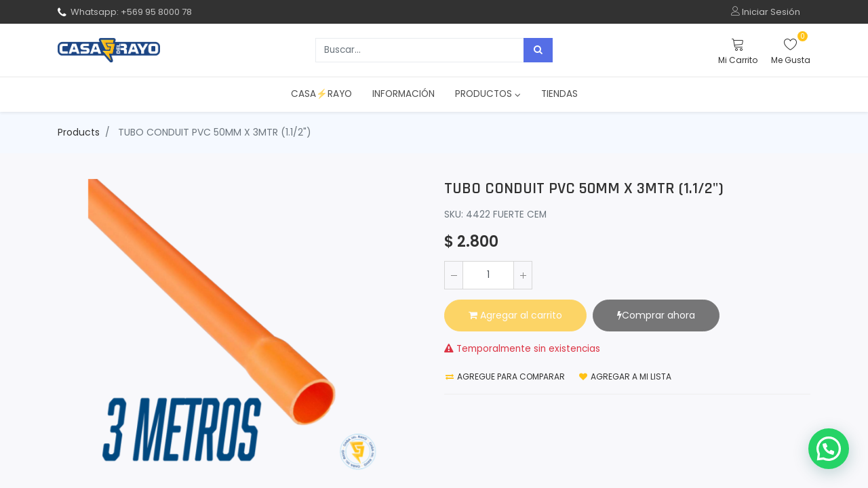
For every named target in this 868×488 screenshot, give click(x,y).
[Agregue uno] (523, 275)
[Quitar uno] (454, 275)
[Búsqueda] (538, 50)
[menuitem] (321, 94)
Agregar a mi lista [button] (625, 377)
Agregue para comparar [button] (505, 377)
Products (79, 132)
